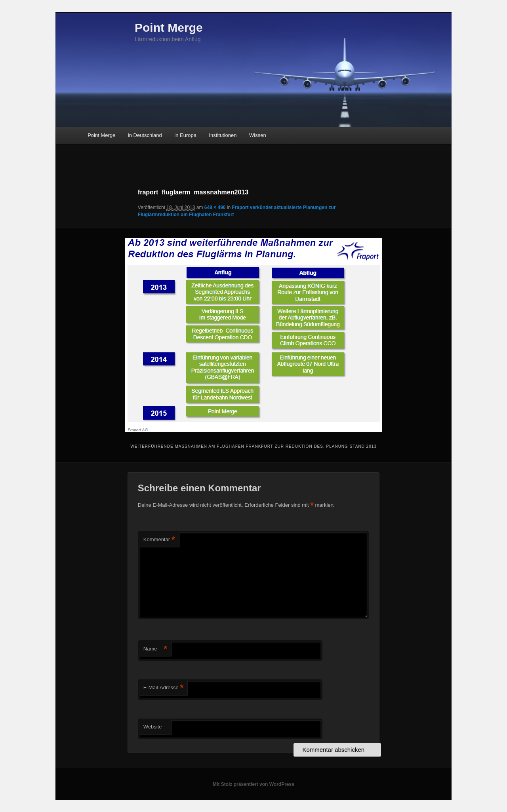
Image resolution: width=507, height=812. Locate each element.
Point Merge (169, 28)
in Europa (185, 135)
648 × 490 (215, 207)
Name (155, 649)
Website (153, 727)
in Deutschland (145, 135)
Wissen (258, 135)
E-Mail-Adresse (163, 688)
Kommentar (159, 540)
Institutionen (223, 135)
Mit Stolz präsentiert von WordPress (253, 784)
